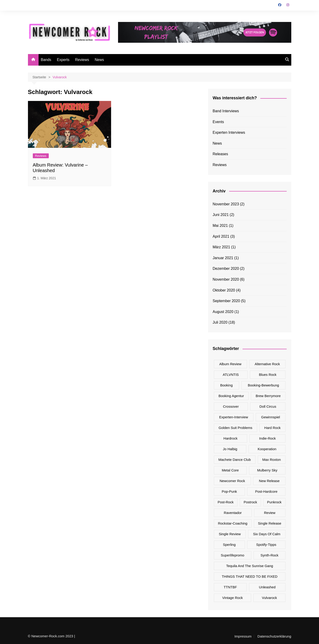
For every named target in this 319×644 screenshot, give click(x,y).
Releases (220, 154)
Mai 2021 (220, 226)
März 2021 (222, 247)
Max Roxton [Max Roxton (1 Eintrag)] (271, 460)
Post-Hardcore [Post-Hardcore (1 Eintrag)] (266, 491)
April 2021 (221, 236)
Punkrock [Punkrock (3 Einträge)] (274, 502)
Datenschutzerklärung (274, 636)
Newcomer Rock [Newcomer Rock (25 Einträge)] (232, 481)
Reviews (82, 60)
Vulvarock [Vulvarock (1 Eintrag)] (269, 598)
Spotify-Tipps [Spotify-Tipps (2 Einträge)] (266, 545)
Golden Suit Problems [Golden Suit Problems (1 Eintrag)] (235, 428)
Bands (46, 60)
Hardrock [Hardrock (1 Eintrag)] (230, 438)
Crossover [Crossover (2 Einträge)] (231, 406)
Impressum (243, 636)
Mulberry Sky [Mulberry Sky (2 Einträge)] (267, 470)
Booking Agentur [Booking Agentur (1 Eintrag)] (231, 396)
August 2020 (223, 312)
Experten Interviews (229, 132)
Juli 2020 (220, 322)
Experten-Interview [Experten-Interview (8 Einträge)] (234, 417)
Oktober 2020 (224, 290)
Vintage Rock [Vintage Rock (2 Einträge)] (232, 598)
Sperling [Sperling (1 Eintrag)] (229, 545)
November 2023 (226, 204)
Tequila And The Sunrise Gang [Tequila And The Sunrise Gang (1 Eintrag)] (250, 566)
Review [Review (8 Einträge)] (270, 513)
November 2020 (226, 279)
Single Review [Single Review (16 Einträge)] (230, 534)
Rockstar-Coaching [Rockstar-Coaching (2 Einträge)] (233, 523)
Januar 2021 (223, 258)
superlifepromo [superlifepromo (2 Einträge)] (233, 555)
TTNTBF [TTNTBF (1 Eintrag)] (230, 587)
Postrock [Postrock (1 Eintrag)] (250, 502)
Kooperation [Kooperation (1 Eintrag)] (267, 449)
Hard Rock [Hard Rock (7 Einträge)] (272, 428)
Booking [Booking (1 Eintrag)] (226, 385)
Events (218, 122)
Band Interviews (226, 111)
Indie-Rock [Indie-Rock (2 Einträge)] (267, 438)
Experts (63, 60)
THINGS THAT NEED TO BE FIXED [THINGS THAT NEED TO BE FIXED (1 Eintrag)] (250, 576)
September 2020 (226, 301)
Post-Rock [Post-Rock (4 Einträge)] (226, 502)
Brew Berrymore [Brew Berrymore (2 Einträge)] (268, 396)
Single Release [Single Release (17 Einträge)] (270, 523)
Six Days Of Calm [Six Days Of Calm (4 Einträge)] (267, 534)
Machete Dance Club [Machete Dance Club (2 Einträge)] (234, 460)
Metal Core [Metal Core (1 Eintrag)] (230, 470)
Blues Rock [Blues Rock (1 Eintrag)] (268, 375)
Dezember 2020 (226, 269)
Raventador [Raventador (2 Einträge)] (233, 513)
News (99, 60)
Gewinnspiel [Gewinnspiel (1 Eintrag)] (270, 417)
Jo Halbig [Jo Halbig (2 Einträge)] (230, 449)
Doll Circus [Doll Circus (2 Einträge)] (268, 406)
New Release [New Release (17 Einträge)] (269, 481)
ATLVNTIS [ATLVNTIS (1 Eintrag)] (231, 375)
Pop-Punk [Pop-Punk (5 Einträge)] (229, 491)
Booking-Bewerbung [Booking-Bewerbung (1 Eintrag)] (263, 385)
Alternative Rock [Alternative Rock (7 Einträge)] (267, 364)
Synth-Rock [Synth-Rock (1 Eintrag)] (270, 555)
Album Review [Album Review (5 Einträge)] (230, 364)
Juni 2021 (221, 215)
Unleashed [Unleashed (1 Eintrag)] (267, 587)
